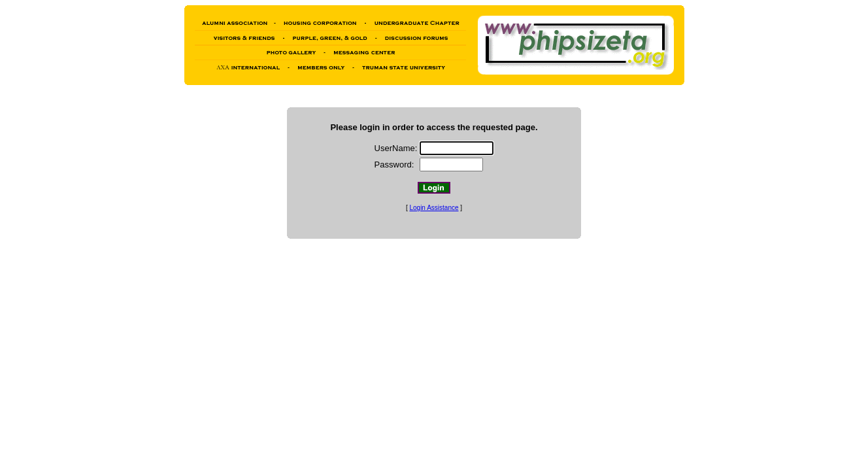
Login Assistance (434, 208)
